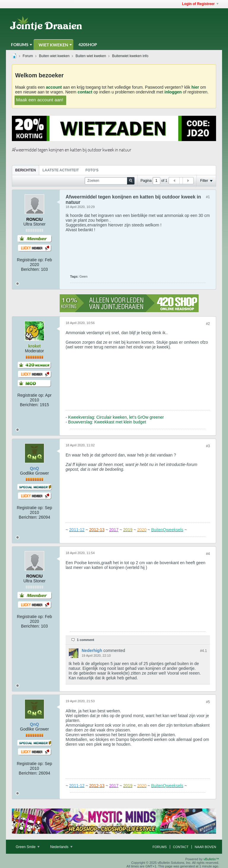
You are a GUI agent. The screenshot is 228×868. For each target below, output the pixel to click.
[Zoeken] (110, 181)
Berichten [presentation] (26, 170)
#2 (208, 324)
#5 (208, 702)
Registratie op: (30, 260)
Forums (20, 44)
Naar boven (205, 847)
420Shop (88, 44)
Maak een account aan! (40, 100)
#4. (204, 651)
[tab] (26, 170)
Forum (28, 56)
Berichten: (30, 269)
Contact (181, 847)
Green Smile (28, 847)
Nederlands (61, 847)
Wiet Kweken (53, 45)
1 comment (85, 640)
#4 (208, 554)
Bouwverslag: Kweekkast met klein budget (107, 422)
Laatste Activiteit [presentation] (61, 170)
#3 (208, 446)
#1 (208, 197)
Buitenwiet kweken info (130, 56)
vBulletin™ (211, 859)
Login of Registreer (200, 4)
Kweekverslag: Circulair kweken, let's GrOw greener (116, 417)
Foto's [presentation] (92, 170)
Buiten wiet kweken (54, 56)
